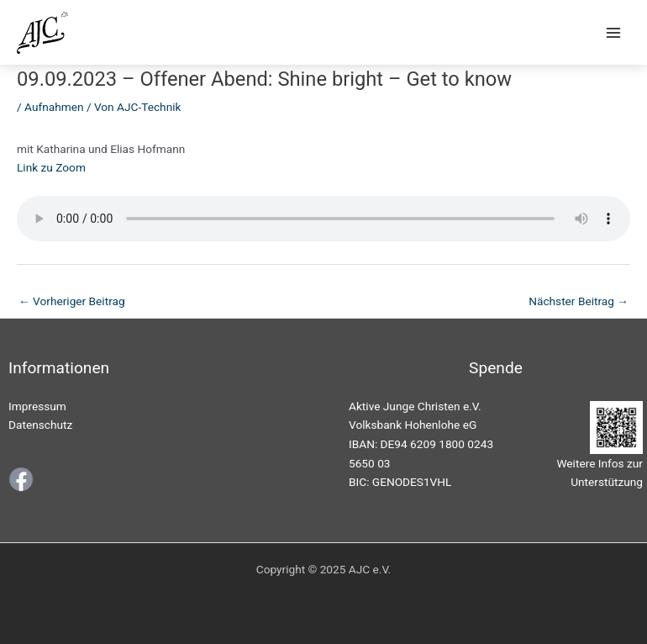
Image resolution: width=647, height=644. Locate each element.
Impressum (37, 406)
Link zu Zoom (51, 167)
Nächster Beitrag (579, 301)
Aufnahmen (54, 107)
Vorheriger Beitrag (72, 301)
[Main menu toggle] (614, 32)
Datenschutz (40, 425)
